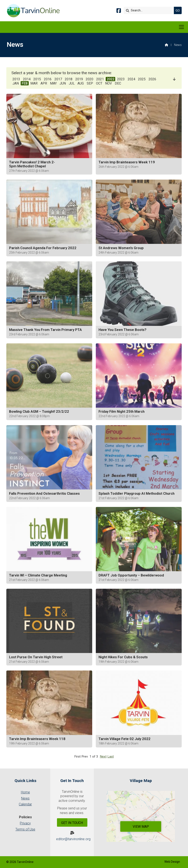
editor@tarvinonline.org (73, 839)
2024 (131, 79)
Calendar (25, 804)
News (25, 798)
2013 (16, 79)
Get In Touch (72, 823)
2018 (69, 79)
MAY (53, 83)
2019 (79, 79)
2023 (121, 79)
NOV (108, 83)
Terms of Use (25, 829)
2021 (100, 79)
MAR (34, 83)
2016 (48, 79)
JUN (63, 83)
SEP (90, 83)
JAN (16, 83)
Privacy (25, 823)
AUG (81, 83)
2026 (152, 79)
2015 (37, 79)
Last (111, 756)
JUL (72, 83)
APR (44, 83)
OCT (99, 83)
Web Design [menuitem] (172, 862)
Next (103, 756)
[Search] (150, 10)
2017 (58, 79)
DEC (118, 83)
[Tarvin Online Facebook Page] (119, 11)
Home (25, 792)
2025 (142, 79)
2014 (27, 79)
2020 (89, 79)
